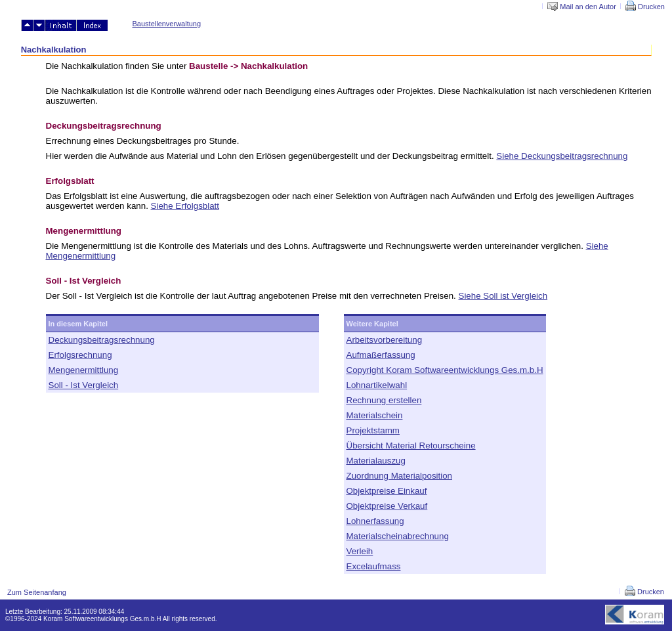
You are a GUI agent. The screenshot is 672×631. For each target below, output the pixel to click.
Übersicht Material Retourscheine (411, 446)
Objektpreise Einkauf (387, 491)
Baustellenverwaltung (167, 24)
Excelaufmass (374, 566)
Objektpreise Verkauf (387, 506)
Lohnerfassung (375, 521)
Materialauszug (376, 461)
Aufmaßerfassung (381, 355)
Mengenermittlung (84, 370)
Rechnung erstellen (384, 400)
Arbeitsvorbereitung (385, 340)
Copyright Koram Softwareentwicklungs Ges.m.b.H (445, 370)
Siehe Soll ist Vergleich (503, 296)
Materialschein (375, 415)
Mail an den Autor (582, 7)
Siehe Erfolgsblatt (185, 206)
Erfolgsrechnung (80, 355)
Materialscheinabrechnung (398, 536)
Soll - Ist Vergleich (84, 385)
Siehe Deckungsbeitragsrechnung (562, 156)
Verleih (360, 551)
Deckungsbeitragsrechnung (102, 340)
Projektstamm (373, 430)
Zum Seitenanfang (37, 592)
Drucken (645, 7)
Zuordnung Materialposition (400, 476)
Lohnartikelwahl (377, 385)
